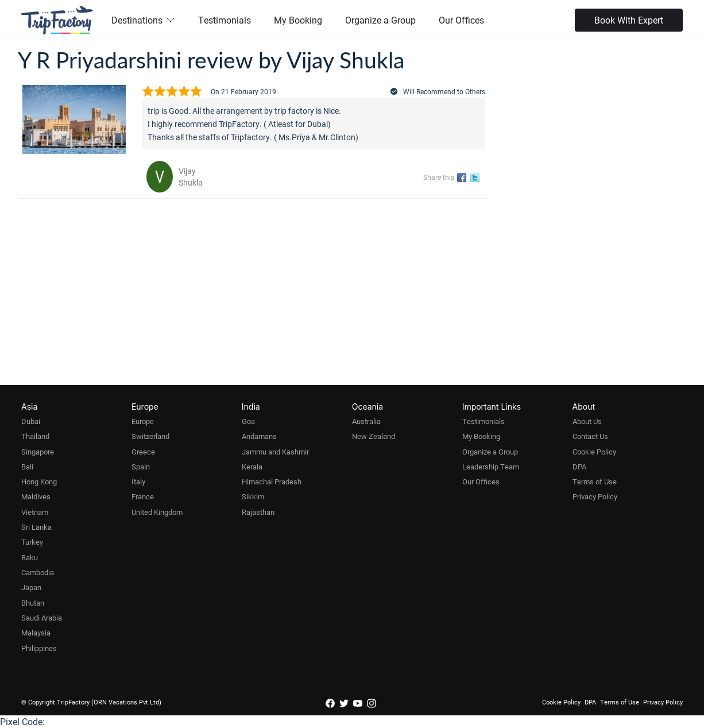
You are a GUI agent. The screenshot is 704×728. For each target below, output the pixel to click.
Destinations (143, 20)
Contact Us (590, 436)
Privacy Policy (595, 496)
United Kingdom (157, 512)
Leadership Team (491, 467)
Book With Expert (629, 20)
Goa (248, 421)
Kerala (252, 467)
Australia (366, 421)
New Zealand (374, 436)
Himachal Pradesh (272, 482)
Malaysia (36, 633)
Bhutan (33, 603)
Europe (143, 421)
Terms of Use (595, 482)
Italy (138, 482)
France (143, 496)
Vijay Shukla (191, 177)
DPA (579, 467)
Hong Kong (39, 482)
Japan (31, 587)
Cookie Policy (594, 452)
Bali (27, 467)
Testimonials (225, 20)
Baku (30, 557)
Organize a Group (380, 20)
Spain (141, 467)
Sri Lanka (36, 527)
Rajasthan (258, 512)
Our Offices (461, 20)
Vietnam (35, 512)
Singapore (38, 452)
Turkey (32, 542)
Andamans (259, 436)
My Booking (298, 20)
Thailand (35, 436)
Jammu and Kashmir (275, 452)
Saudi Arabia (42, 618)
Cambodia (38, 572)
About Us (587, 421)
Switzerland (150, 436)
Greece (143, 452)
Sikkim (253, 496)
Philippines (39, 648)
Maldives (36, 496)
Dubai (31, 421)
